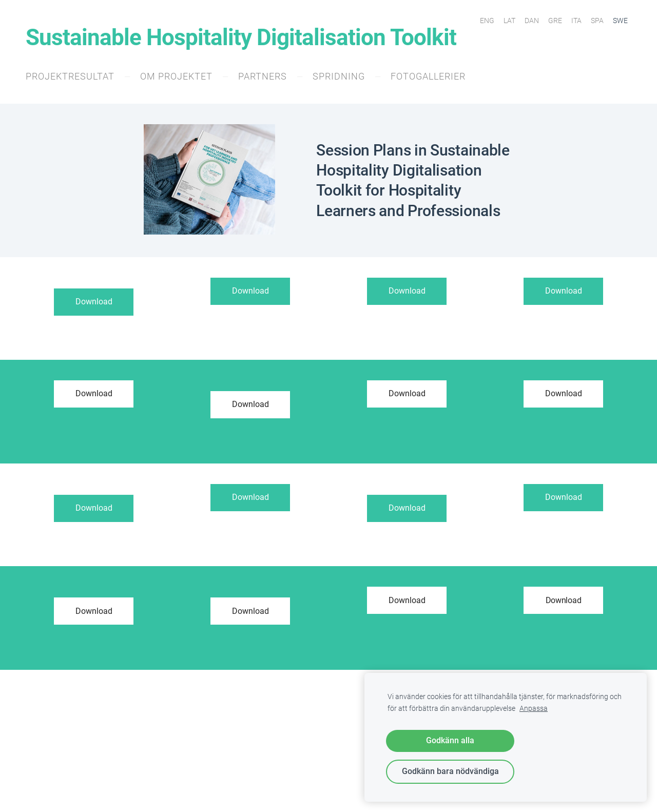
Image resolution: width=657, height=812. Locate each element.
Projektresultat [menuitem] (70, 76)
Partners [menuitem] (263, 76)
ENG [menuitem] (487, 21)
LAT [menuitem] (509, 21)
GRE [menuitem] (555, 21)
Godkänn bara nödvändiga (450, 771)
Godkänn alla (450, 740)
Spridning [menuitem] (339, 76)
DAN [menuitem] (532, 21)
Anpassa (534, 709)
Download (94, 302)
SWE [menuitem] (620, 21)
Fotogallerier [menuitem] (428, 76)
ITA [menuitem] (576, 21)
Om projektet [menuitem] (176, 76)
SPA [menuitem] (597, 21)
